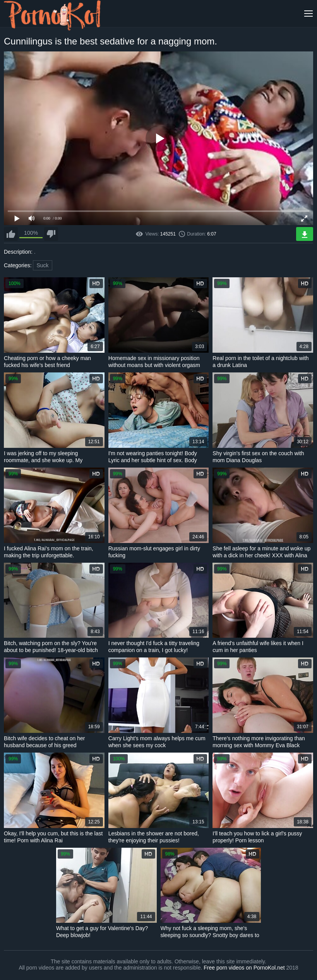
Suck (42, 265)
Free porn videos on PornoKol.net (244, 968)
